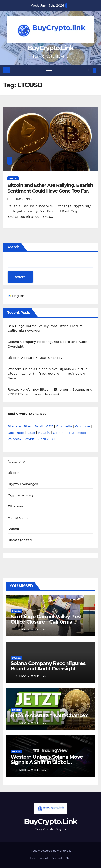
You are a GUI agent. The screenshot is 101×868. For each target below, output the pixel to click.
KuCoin (44, 433)
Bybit (39, 426)
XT (54, 439)
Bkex (28, 426)
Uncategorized (20, 540)
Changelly (64, 426)
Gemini (59, 433)
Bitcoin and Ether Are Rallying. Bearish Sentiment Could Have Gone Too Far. (50, 188)
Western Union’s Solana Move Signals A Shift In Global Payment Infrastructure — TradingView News (48, 374)
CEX (50, 426)
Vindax (43, 439)
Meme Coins (18, 518)
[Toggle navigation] (49, 70)
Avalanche (16, 461)
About (44, 858)
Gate (31, 433)
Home (33, 858)
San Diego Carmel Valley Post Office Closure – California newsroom (46, 622)
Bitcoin (13, 178)
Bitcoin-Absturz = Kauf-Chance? (35, 358)
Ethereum (16, 506)
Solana (13, 529)
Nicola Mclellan (31, 630)
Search (13, 247)
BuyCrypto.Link (50, 48)
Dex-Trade (16, 433)
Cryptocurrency (21, 495)
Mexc (81, 433)
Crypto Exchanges (23, 484)
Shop (69, 858)
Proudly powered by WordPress (50, 851)
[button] (88, 70)
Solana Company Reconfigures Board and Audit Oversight (48, 666)
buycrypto (23, 199)
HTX (71, 433)
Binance (14, 426)
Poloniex (15, 439)
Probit (30, 439)
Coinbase (83, 426)
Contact (57, 858)
